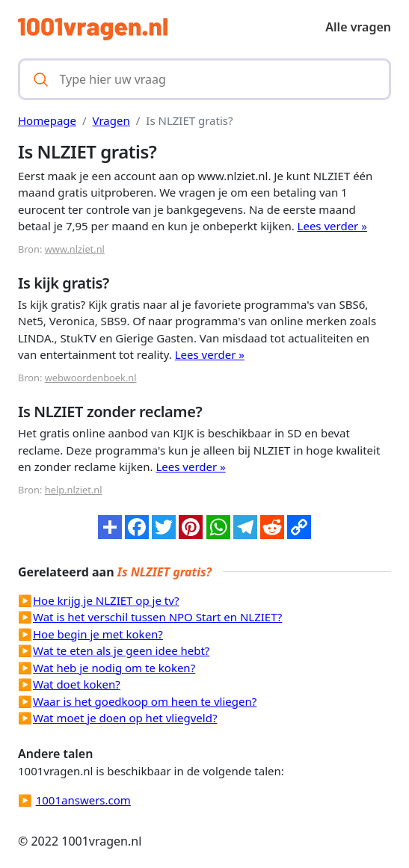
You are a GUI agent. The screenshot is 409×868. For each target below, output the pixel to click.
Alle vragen (358, 27)
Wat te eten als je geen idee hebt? (121, 650)
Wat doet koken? (77, 684)
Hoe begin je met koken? (98, 634)
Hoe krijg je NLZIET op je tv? (106, 600)
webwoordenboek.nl (91, 378)
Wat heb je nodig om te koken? (114, 668)
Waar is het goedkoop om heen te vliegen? (145, 701)
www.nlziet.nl (75, 249)
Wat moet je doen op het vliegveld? (125, 718)
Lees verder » (332, 226)
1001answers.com (83, 800)
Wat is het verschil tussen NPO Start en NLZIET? (157, 617)
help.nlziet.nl (74, 490)
